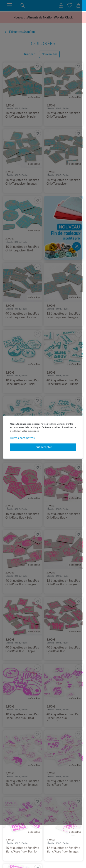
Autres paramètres (22, 438)
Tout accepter (43, 447)
